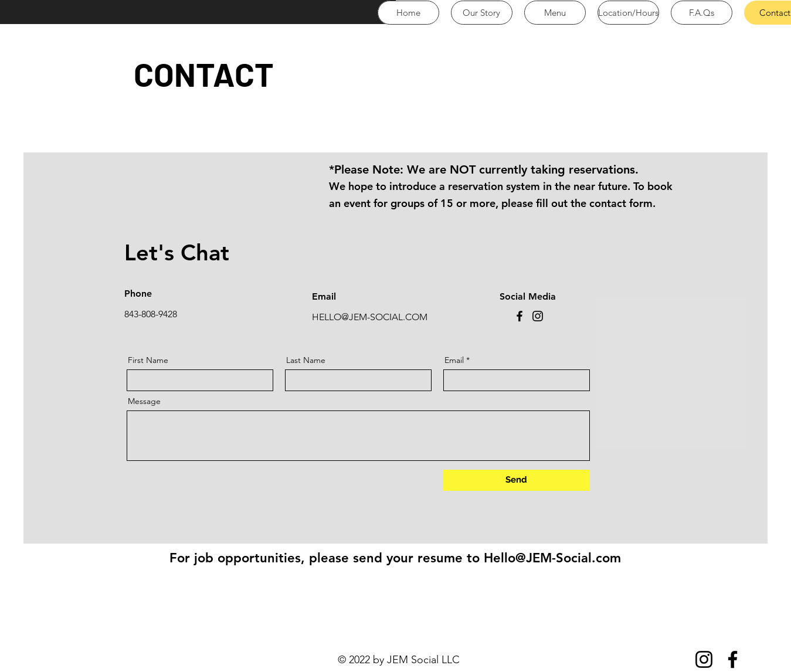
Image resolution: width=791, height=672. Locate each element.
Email (454, 360)
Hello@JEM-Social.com (552, 558)
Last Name (306, 360)
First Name (148, 360)
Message (144, 401)
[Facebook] (520, 316)
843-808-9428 (151, 314)
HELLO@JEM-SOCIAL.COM (370, 317)
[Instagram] (538, 316)
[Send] (517, 480)
